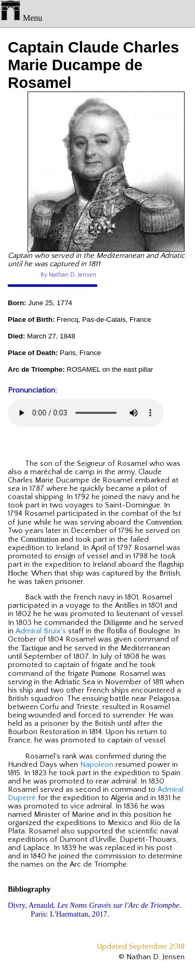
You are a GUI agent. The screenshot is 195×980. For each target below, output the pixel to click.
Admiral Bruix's (41, 631)
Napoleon (97, 765)
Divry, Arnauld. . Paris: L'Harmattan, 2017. (94, 910)
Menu (21, 18)
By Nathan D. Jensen (68, 275)
